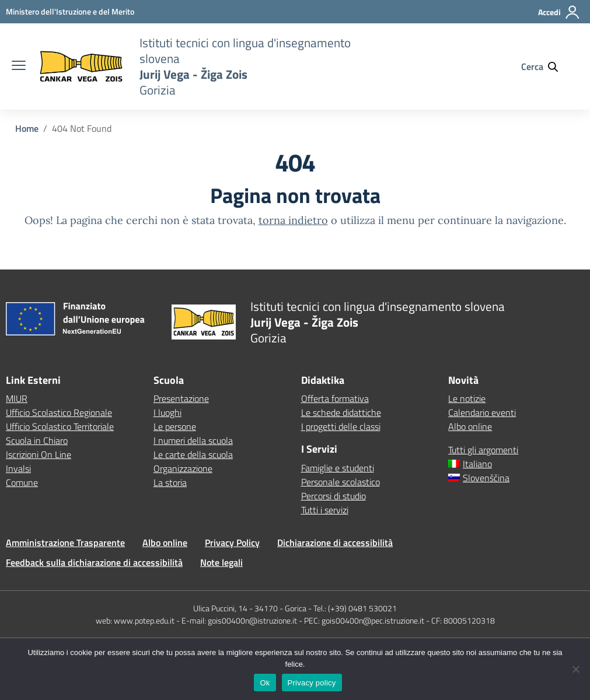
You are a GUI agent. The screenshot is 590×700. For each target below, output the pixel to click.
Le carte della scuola (193, 454)
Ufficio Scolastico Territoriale (60, 426)
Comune (22, 482)
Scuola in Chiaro (37, 440)
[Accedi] (559, 17)
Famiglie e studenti (338, 468)
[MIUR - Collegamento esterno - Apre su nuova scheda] (70, 11)
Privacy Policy (232, 542)
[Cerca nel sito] (545, 66)
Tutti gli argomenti (483, 450)
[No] (575, 669)
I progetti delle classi (341, 426)
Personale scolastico (341, 482)
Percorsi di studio (334, 496)
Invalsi (18, 468)
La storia (170, 482)
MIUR (17, 398)
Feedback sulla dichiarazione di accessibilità (94, 562)
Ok (265, 683)
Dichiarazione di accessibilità (335, 542)
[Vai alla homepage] (81, 67)
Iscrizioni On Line (39, 454)
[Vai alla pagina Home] (27, 128)
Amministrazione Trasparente (65, 542)
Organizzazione (183, 468)
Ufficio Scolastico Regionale (59, 412)
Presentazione (181, 398)
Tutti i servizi (325, 510)
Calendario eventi (482, 412)
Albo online (470, 426)
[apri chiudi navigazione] (19, 66)
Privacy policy (312, 683)
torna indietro (293, 220)
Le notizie (467, 398)
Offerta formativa (335, 398)
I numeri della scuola (193, 440)
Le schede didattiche (341, 412)
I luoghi (167, 412)
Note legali (221, 562)
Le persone (175, 426)
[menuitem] (516, 464)
